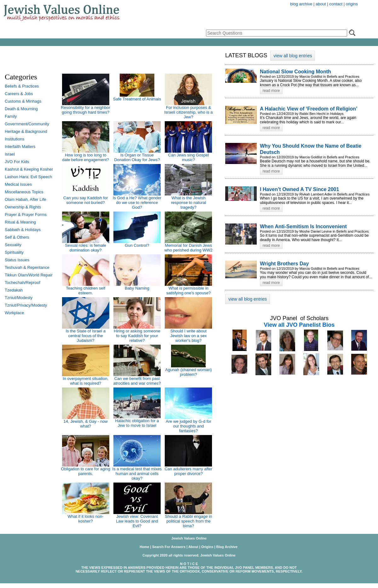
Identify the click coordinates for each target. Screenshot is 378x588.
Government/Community (27, 124)
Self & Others (17, 237)
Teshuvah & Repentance (27, 267)
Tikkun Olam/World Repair (29, 275)
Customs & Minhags (23, 101)
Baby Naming (137, 288)
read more (271, 91)
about (321, 4)
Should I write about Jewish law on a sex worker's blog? (189, 336)
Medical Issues (18, 184)
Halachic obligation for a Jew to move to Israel (137, 423)
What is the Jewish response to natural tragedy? (189, 203)
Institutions (14, 139)
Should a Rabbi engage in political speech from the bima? (189, 521)
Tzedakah (14, 290)
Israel (10, 154)
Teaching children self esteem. (86, 291)
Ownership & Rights (23, 207)
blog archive (301, 4)
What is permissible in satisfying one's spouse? (189, 291)
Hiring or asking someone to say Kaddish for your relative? (137, 336)
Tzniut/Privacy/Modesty (26, 305)
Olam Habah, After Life (26, 199)
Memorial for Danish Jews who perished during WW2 (188, 248)
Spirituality (14, 252)
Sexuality (13, 245)
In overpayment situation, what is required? (86, 381)
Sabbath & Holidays (23, 230)
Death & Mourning (21, 109)
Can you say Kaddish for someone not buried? (86, 200)
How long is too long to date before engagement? (86, 157)
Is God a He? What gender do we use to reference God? (137, 203)
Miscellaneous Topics (24, 192)
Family (11, 116)
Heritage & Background (26, 131)
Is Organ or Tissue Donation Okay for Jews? (137, 157)
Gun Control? (137, 245)
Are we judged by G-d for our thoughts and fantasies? (189, 426)
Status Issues (17, 260)
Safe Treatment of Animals (137, 99)
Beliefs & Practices (22, 86)
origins (352, 4)
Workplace (14, 313)
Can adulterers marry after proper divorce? (188, 471)
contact (336, 4)
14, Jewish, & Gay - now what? (86, 424)
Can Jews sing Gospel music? (189, 157)
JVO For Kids (17, 162)
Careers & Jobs (19, 94)
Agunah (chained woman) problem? (188, 372)
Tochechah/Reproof (23, 283)
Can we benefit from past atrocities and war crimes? (137, 381)
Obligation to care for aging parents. (86, 471)
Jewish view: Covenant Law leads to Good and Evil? (137, 521)
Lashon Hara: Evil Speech (28, 177)
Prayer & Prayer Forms (26, 215)
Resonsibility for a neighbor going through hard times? (86, 110)
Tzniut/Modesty (19, 298)
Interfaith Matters (20, 147)
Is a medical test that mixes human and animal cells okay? (137, 474)
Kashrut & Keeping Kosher (29, 169)
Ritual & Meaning (20, 222)
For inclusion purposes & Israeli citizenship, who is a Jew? (188, 112)
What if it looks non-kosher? (86, 519)
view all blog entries (293, 56)
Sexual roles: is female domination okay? (86, 248)
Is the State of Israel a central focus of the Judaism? (85, 336)
